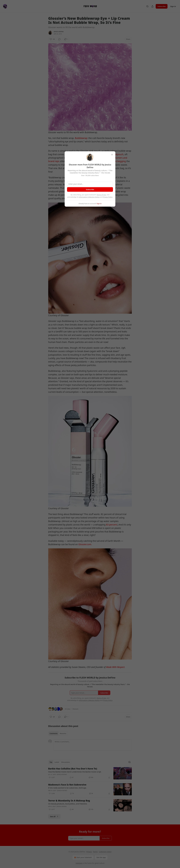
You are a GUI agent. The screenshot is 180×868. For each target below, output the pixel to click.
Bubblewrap (81, 138)
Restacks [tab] (63, 733)
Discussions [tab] (66, 762)
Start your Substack (83, 857)
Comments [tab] (54, 733)
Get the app (101, 857)
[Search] (147, 6)
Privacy (89, 852)
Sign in (173, 6)
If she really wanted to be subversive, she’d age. (67, 788)
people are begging (116, 161)
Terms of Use (101, 195)
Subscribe (162, 6)
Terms (95, 852)
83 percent (112, 525)
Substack (79, 863)
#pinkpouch (117, 154)
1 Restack (75, 709)
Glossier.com (85, 544)
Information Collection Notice (89, 197)
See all (54, 816)
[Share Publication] (152, 6)
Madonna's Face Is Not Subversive (67, 785)
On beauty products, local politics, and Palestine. (68, 804)
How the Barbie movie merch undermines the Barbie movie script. (75, 772)
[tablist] (58, 733)
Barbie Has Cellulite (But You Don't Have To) (73, 769)
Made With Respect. (116, 667)
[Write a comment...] (93, 745)
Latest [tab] (57, 762)
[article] (90, 773)
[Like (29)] (52, 39)
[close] (112, 155)
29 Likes (68, 709)
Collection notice (105, 852)
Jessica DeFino (59, 32)
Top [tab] (51, 762)
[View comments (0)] (59, 39)
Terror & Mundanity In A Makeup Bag (69, 801)
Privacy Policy (108, 197)
